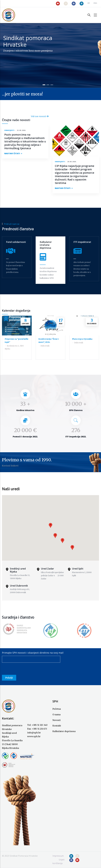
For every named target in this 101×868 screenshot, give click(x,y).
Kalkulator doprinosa (64, 731)
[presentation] (22, 670)
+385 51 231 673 (39, 729)
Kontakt (57, 726)
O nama (56, 714)
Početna (57, 709)
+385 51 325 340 (40, 725)
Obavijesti (9, 130)
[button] (50, 525)
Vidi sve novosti (40, 116)
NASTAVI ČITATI (12, 153)
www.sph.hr (34, 736)
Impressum (58, 856)
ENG (95, 3)
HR (89, 3)
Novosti (57, 720)
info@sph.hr (34, 733)
